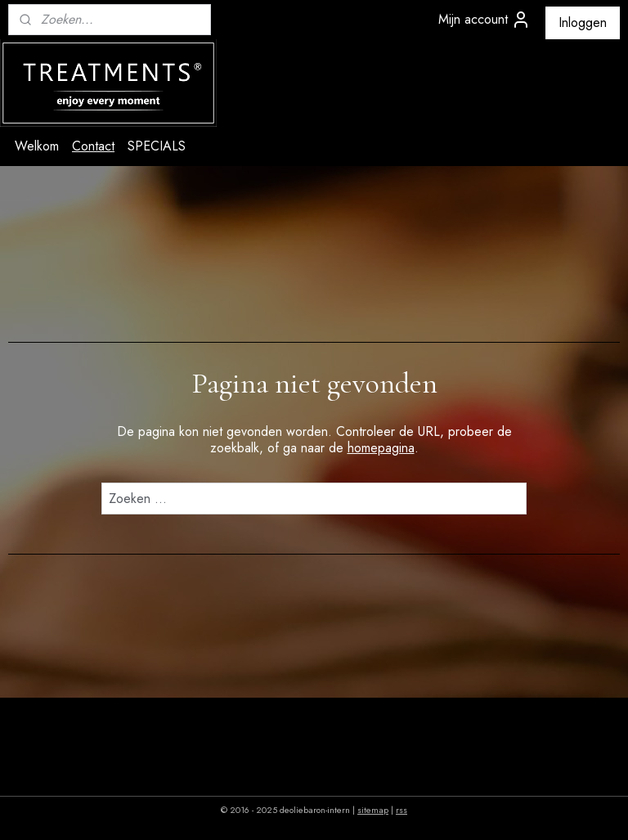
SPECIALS (157, 146)
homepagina (381, 448)
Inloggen (583, 22)
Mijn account (484, 20)
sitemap (373, 810)
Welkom (37, 146)
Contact (93, 146)
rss (401, 810)
